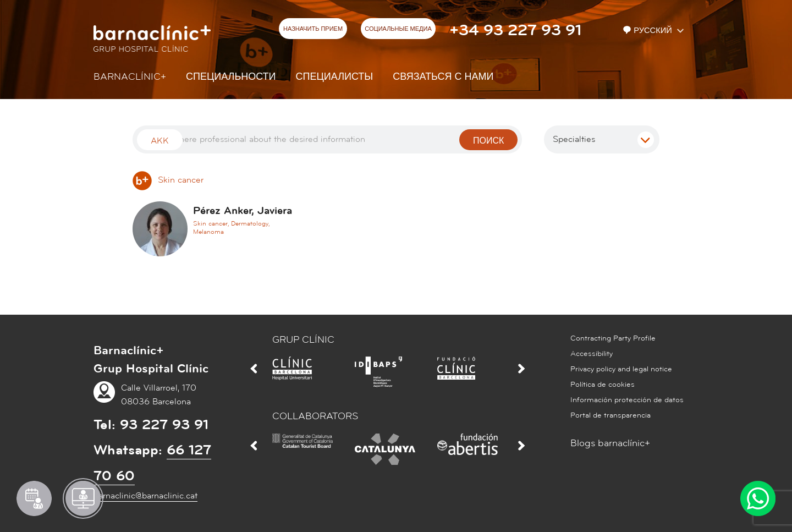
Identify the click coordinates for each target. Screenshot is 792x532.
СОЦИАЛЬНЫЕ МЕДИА (398, 29)
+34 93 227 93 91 (515, 30)
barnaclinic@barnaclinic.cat (145, 496)
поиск (488, 141)
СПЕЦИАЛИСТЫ (335, 77)
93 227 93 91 (164, 425)
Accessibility (592, 354)
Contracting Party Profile (613, 338)
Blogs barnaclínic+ (610, 443)
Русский (648, 31)
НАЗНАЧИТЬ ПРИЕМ (313, 29)
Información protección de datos (627, 400)
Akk (160, 141)
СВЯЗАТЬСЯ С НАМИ (443, 77)
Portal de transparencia (610, 415)
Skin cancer (168, 180)
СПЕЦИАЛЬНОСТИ (231, 77)
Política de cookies (603, 385)
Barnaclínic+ (130, 77)
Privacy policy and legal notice (621, 369)
